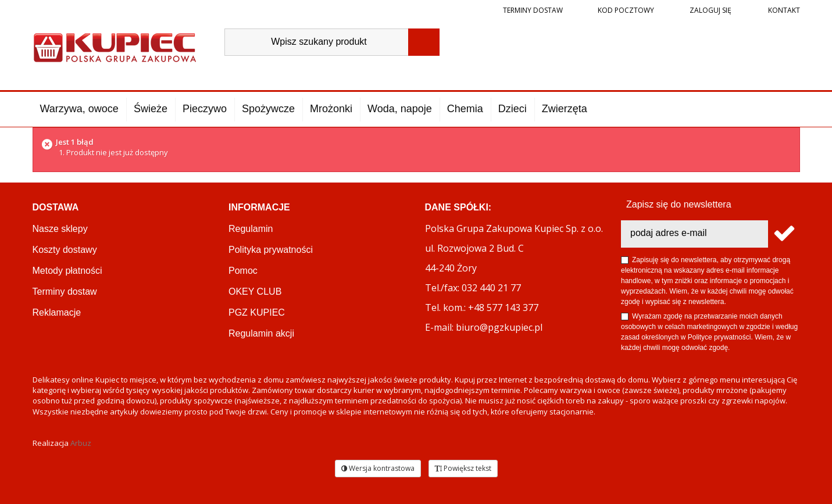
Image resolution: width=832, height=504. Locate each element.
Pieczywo (205, 109)
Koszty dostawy (65, 250)
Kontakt (783, 10)
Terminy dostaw (533, 10)
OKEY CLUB (255, 292)
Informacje (259, 207)
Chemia (465, 109)
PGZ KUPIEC (257, 312)
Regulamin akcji (261, 333)
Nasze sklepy (60, 229)
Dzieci (513, 109)
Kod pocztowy (626, 10)
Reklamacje (57, 312)
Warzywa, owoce (79, 109)
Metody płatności (67, 271)
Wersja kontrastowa (378, 468)
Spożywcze (268, 109)
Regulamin (251, 229)
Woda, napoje (400, 109)
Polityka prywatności (271, 250)
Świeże (151, 109)
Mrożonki (331, 109)
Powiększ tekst (463, 468)
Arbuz (81, 443)
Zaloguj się (710, 10)
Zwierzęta (565, 109)
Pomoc (243, 271)
